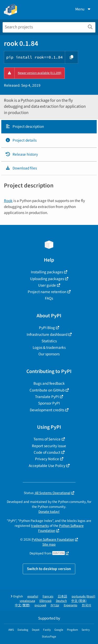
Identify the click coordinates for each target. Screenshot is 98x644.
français (48, 596)
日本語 (62, 596)
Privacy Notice (47, 459)
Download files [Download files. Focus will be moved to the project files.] (21, 168)
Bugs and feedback (49, 383)
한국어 (87, 605)
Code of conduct (47, 452)
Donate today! (49, 512)
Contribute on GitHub (47, 390)
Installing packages (47, 272)
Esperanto (71, 605)
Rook (8, 201)
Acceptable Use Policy (47, 466)
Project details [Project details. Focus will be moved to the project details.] (21, 140)
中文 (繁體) (22, 605)
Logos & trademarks (49, 348)
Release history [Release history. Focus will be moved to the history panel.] (22, 154)
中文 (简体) (79, 601)
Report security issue (49, 446)
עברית (55, 605)
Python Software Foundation (61, 528)
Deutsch (61, 601)
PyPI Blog (47, 328)
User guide (47, 285)
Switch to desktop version (49, 569)
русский (40, 605)
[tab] (49, 127)
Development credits (47, 410)
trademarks (40, 526)
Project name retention (47, 292)
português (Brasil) (83, 596)
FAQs (49, 298)
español (33, 596)
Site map (49, 544)
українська (27, 601)
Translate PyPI (47, 397)
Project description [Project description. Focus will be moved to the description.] (25, 127)
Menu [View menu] (83, 9)
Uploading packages (47, 279)
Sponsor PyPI (49, 403)
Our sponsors (49, 354)
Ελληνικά (45, 601)
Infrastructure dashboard (47, 334)
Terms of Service (47, 439)
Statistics (49, 341)
